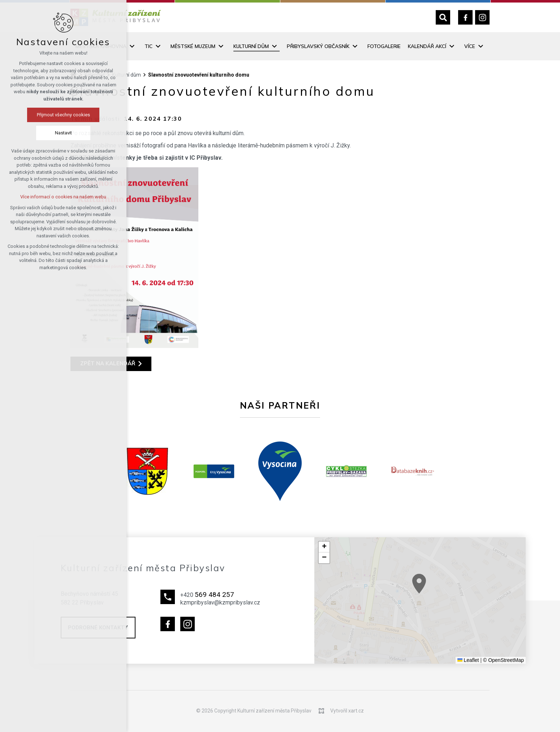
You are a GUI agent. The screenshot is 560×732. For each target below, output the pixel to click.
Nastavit (41, 133)
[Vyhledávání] (443, 17)
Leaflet (468, 660)
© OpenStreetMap (503, 660)
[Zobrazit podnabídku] (132, 46)
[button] (453, 602)
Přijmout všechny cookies (41, 115)
